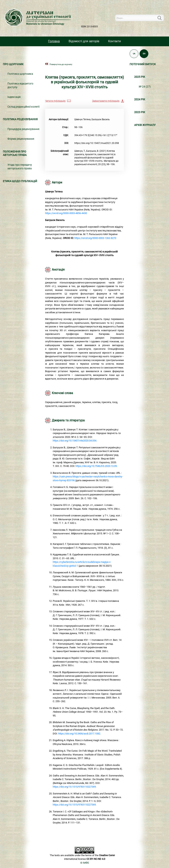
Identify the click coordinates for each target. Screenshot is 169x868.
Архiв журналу (145, 125)
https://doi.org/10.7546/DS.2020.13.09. (96, 466)
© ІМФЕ (85, 863)
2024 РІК (140, 99)
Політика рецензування (20, 119)
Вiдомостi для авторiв (84, 41)
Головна (54, 41)
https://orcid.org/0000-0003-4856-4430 (66, 213)
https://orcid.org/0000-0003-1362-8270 (95, 238)
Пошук (162, 18)
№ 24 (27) (145, 87)
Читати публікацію (55, 101)
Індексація (14, 97)
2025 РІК (140, 77)
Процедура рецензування (23, 129)
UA (134, 54)
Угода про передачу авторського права (20, 167)
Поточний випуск (143, 64)
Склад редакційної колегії (23, 107)
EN (144, 54)
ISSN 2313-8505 (89, 27)
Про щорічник (13, 64)
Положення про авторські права (15, 153)
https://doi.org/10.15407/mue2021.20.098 (97, 143)
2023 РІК (140, 112)
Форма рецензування (21, 139)
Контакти (115, 41)
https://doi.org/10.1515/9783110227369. (75, 787)
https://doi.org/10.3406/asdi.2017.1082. (79, 734)
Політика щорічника (20, 74)
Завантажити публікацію (106, 101)
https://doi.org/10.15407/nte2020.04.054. (75, 441)
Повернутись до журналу (61, 64)
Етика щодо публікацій (20, 181)
